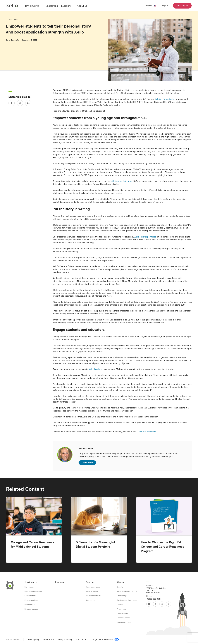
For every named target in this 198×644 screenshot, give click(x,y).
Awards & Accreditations (127, 591)
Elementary (29, 587)
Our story (121, 587)
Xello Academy (96, 369)
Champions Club (124, 622)
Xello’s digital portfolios (145, 237)
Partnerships (122, 596)
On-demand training (94, 596)
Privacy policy (34, 639)
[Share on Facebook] (12, 103)
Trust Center (81, 639)
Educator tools (30, 596)
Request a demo (31, 609)
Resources (52, 6)
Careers (120, 605)
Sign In (165, 6)
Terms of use (48, 639)
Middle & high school (33, 591)
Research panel (123, 618)
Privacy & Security (65, 639)
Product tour (30, 605)
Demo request (182, 6)
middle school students (121, 181)
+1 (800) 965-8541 (153, 599)
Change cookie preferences (105, 639)
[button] (152, 6)
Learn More (87, 463)
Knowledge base (93, 587)
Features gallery (31, 600)
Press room (122, 609)
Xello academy (92, 591)
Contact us (91, 600)
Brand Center (122, 613)
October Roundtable (164, 99)
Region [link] (149, 6)
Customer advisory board (127, 600)
